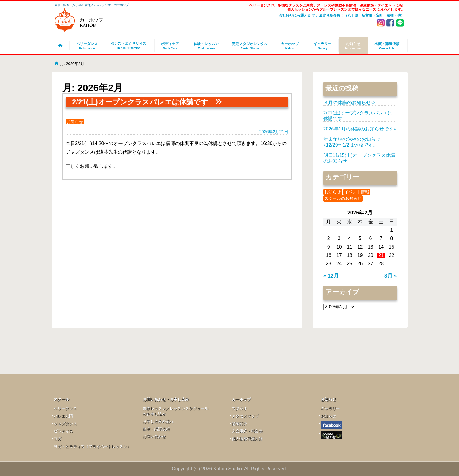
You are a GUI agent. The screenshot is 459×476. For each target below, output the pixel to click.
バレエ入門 (63, 416)
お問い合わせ (154, 436)
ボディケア (170, 46)
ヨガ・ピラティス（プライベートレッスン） (92, 446)
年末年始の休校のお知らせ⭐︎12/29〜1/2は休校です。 (352, 142)
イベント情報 (357, 192)
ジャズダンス (65, 424)
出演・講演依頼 (387, 46)
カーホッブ (290, 46)
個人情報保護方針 (247, 439)
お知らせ (353, 46)
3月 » (390, 276)
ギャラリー (323, 46)
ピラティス (63, 431)
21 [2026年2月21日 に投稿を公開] (381, 255)
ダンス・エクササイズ (129, 46)
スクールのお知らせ (343, 198)
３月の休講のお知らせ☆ (350, 102)
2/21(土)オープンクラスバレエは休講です (140, 102)
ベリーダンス (87, 46)
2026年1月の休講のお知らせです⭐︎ (360, 129)
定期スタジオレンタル (250, 46)
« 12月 (331, 276)
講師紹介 (239, 424)
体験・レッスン (206, 46)
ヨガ (58, 439)
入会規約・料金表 (247, 431)
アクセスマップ (245, 416)
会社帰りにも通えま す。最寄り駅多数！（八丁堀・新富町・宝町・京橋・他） (342, 15)
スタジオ (239, 409)
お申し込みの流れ (158, 421)
